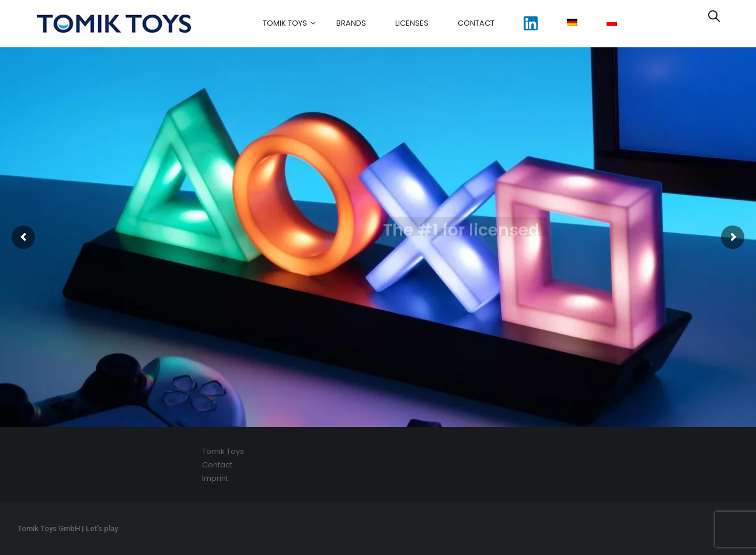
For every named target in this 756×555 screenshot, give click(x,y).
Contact (476, 23)
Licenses (412, 23)
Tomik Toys (285, 23)
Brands (351, 23)
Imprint (215, 478)
